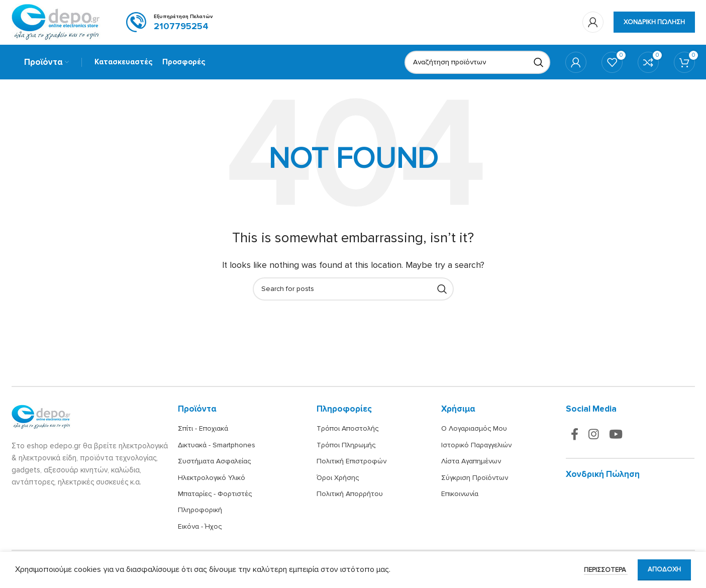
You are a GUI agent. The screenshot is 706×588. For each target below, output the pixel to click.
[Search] (477, 63)
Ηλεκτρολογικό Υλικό (212, 478)
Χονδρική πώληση (654, 22)
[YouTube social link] (616, 436)
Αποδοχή (664, 569)
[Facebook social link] (575, 436)
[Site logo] (56, 22)
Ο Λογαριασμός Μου (474, 429)
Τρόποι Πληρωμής (346, 446)
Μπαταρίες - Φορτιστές (215, 495)
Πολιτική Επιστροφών (351, 462)
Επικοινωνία (460, 495)
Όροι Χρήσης (338, 478)
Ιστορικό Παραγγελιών (476, 446)
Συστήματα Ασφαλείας (214, 462)
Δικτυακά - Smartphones (217, 446)
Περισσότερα (606, 570)
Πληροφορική (200, 511)
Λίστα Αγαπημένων (471, 462)
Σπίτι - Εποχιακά (203, 429)
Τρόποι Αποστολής (347, 429)
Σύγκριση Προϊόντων (475, 478)
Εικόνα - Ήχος (200, 527)
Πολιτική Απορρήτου (350, 495)
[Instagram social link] (594, 436)
